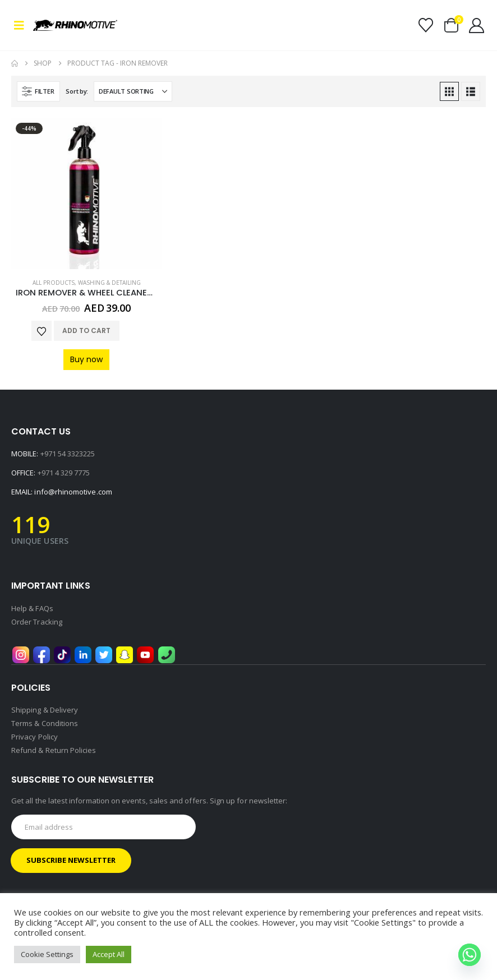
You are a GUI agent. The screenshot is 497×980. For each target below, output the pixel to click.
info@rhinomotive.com (73, 492)
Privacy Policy (34, 737)
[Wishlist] (425, 25)
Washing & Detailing (109, 283)
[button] (22, 25)
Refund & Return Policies (54, 750)
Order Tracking (37, 622)
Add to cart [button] (86, 330)
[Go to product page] (87, 194)
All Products (54, 283)
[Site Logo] (64, 25)
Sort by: (77, 91)
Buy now (86, 359)
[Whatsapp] (470, 955)
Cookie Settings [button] (47, 954)
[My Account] (477, 26)
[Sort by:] (133, 91)
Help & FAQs (32, 608)
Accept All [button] (109, 954)
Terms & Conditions (45, 723)
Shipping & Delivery (45, 710)
